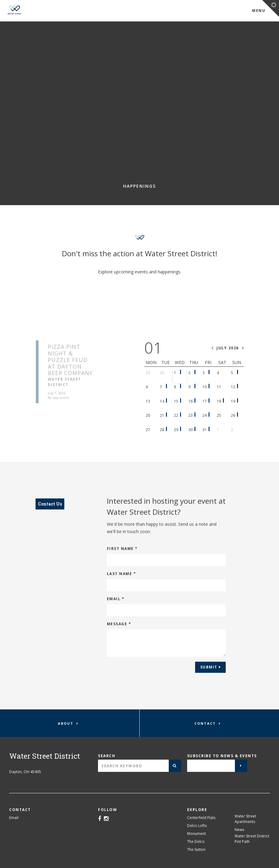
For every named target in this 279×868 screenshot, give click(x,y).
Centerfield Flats (201, 818)
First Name (122, 553)
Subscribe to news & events (222, 756)
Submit (209, 672)
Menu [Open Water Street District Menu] (259, 11)
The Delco (196, 842)
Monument (196, 834)
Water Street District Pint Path (252, 839)
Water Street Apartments (245, 819)
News (239, 830)
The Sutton (196, 849)
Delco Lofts (197, 826)
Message (119, 628)
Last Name (122, 578)
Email (116, 603)
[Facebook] (100, 819)
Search (107, 756)
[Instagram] (106, 819)
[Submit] (175, 766)
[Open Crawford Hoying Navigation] (271, 8)
